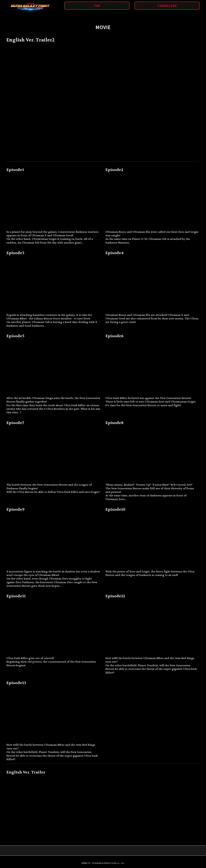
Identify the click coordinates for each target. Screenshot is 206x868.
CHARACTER (167, 6)
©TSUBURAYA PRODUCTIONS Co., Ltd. (108, 863)
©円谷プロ (86, 863)
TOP (97, 6)
